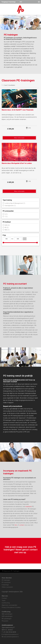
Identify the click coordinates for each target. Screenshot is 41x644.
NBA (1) (7, 230)
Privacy (4, 607)
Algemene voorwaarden (9, 605)
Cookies (18, 607)
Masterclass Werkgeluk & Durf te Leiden (17, 163)
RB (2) (7, 227)
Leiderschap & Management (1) (15, 203)
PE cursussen (6, 582)
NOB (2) (7, 225)
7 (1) (6, 217)
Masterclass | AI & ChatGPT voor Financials (18, 110)
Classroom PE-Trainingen (11, 571)
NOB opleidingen (7, 616)
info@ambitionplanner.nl (11, 634)
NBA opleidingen (7, 614)
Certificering (6, 603)
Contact (4, 598)
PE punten (19, 432)
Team (4, 601)
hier (16, 525)
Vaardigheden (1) (10, 206)
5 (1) (6, 214)
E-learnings (5, 585)
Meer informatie (19, 138)
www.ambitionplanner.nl (11, 637)
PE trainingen (6, 580)
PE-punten (5, 621)
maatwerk (28, 507)
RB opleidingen (7, 619)
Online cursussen (7, 587)
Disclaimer (11, 607)
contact (22, 525)
